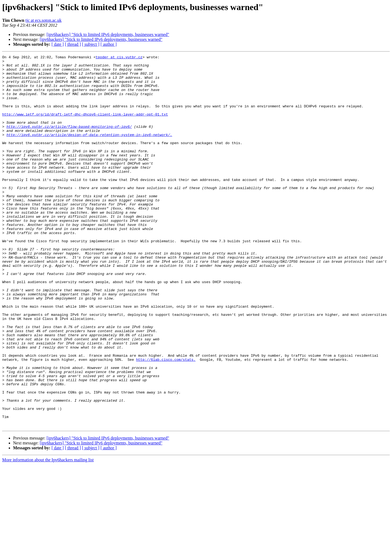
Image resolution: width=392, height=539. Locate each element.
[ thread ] (73, 44)
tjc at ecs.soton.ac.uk (43, 20)
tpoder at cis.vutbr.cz (119, 58)
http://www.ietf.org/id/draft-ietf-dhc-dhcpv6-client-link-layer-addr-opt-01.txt (85, 126)
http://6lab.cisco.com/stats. (166, 421)
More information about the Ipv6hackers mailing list (48, 534)
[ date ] (58, 44)
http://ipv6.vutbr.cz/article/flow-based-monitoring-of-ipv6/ (69, 141)
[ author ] (109, 44)
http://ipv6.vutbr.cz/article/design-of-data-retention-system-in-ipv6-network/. (89, 151)
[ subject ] (91, 44)
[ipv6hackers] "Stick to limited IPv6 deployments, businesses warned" (108, 34)
